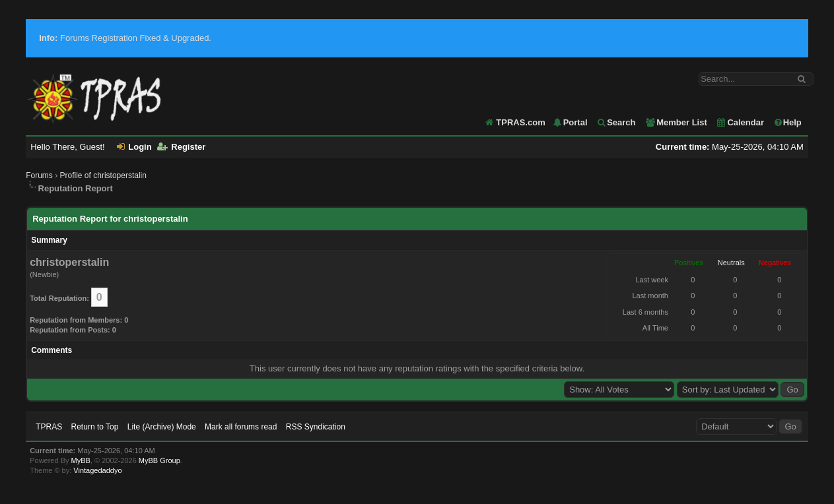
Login (134, 147)
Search (616, 122)
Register (181, 147)
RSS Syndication (316, 427)
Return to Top (95, 427)
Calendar (740, 122)
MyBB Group (159, 460)
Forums (39, 175)
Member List (676, 122)
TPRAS (49, 427)
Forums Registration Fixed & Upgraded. (125, 38)
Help (787, 122)
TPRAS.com (520, 122)
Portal (570, 122)
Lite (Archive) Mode (162, 427)
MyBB (81, 460)
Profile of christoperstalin (103, 175)
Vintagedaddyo (97, 470)
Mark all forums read (241, 427)
